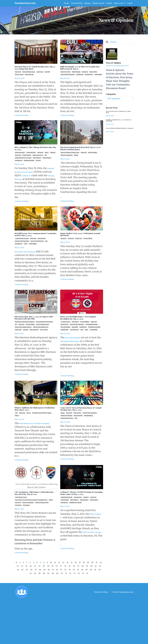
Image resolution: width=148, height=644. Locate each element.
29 (64, 605)
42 (43, 608)
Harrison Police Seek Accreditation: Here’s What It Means (119, 113)
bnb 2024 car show (66, 78)
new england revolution (92, 352)
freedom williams (85, 349)
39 (28, 608)
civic (16, 446)
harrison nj (18, 78)
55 (23, 612)
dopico (47, 161)
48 (75, 608)
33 (85, 605)
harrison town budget (66, 449)
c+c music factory (65, 349)
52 (95, 608)
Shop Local (119, 3)
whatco (17, 449)
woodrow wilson (88, 253)
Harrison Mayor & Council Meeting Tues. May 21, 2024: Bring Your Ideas (32, 71)
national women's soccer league (23, 166)
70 (100, 612)
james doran (40, 78)
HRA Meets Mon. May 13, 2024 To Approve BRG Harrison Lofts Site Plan (36, 342)
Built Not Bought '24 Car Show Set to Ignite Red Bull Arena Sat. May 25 (81, 71)
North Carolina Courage (74, 575)
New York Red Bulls (76, 365)
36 (100, 605)
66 (79, 612)
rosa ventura (26, 544)
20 (18, 605)
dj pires (51, 539)
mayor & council (19, 81)
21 (23, 605)
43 (48, 608)
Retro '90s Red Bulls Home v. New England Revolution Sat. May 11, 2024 (79, 342)
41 (38, 608)
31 (75, 605)
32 (80, 605)
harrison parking (93, 164)
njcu (46, 259)
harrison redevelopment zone (41, 354)
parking (76, 167)
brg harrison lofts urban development (25, 349)
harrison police (93, 78)
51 (90, 608)
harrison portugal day (28, 542)
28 (59, 605)
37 (17, 608)
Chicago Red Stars (41, 188)
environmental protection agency (45, 349)
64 (69, 612)
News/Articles (76, 3)
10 (57, 601)
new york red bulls (65, 354)
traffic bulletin (98, 81)
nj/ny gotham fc (47, 166)
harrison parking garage (29, 78)
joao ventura (18, 544)
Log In (130, 3)
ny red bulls (75, 354)
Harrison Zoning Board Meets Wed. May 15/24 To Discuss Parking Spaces (80, 157)
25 (44, 605)
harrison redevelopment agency (23, 354)
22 (28, 605)
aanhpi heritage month (67, 536)
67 (84, 612)
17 (90, 601)
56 (28, 612)
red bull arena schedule (94, 354)
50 (85, 608)
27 (54, 605)
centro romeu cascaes (21, 536)
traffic (26, 261)
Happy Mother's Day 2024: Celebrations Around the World (81, 247)
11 (61, 601)
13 (71, 601)
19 (100, 601)
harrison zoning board (67, 167)
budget (63, 446)
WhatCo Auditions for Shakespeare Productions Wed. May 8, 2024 (35, 439)
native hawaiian (65, 539)
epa (16, 352)
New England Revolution (84, 368)
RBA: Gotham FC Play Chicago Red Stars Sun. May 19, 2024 (34, 156)
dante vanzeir (75, 349)
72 (51, 616)
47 (69, 608)
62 (58, 612)
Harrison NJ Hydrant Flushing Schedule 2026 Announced (117, 133)
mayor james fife (29, 81)
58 (38, 612)
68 (90, 612)
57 (33, 612)
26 (49, 605)
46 (64, 608)
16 (85, 601)
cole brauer (40, 161)
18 (95, 601)
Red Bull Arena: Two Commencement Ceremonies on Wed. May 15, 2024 (36, 249)
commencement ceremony (22, 256)
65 (74, 612)
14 (76, 601)
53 (100, 608)
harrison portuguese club (42, 542)
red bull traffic (89, 81)
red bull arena (80, 81)
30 (70, 605)
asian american (78, 536)
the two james (44, 357)
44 (54, 608)
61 (53, 612)
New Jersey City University (30, 269)
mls (46, 164)
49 (80, 608)
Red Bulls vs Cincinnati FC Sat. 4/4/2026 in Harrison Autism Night (118, 123)
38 (22, 608)
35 (95, 605)
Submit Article (98, 3)
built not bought (76, 78)
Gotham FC (47, 184)
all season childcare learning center (70, 164)
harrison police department (68, 81)
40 (33, 608)
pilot (76, 451)
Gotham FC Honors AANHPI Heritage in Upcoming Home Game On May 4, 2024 (79, 529)
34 (90, 605)
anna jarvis (64, 253)
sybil (82, 357)
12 (66, 601)
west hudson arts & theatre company (42, 446)
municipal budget (88, 449)
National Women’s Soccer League (33, 180)
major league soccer (38, 164)
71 (46, 616)
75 (67, 616)
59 (43, 612)
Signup (87, 3)
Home (66, 3)
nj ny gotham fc (37, 166)
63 (64, 612)
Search (109, 3)
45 (59, 608)
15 (81, 601)
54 (18, 612)
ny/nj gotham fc (84, 539)
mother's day (79, 253)
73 (56, 616)
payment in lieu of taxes (67, 451)
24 (38, 605)
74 (62, 616)
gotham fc (53, 161)
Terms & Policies (101, 635)
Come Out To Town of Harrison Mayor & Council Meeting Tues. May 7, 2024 (81, 439)
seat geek (38, 169)
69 (95, 612)
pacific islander (94, 539)
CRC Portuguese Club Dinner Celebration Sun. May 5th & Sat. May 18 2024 (35, 529)
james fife (47, 78)
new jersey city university (37, 259)
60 (48, 612)
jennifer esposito (27, 164)
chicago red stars (31, 161)
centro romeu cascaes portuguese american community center (31, 539)
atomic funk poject (20, 161)
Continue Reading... (22, 121)
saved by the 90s (74, 357)
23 (33, 605)
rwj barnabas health (29, 169)
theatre (29, 446)
